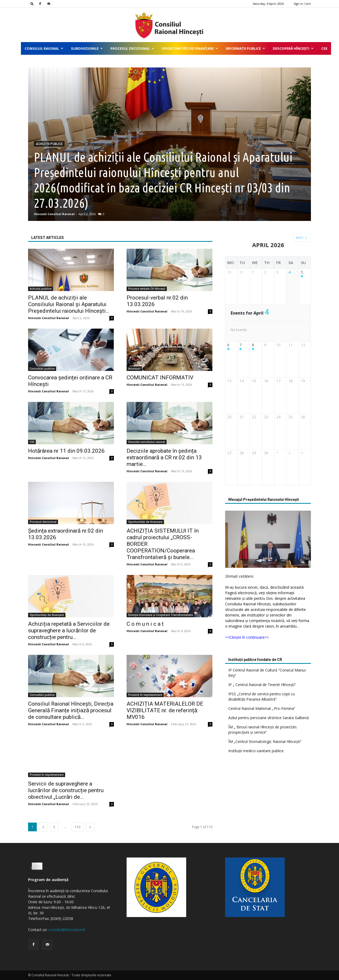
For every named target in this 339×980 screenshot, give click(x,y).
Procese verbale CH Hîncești (147, 289)
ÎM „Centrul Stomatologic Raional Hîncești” (265, 741)
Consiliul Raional (44, 48)
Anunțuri (134, 369)
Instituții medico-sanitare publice (256, 751)
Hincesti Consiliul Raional (54, 214)
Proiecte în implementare (145, 695)
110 (77, 827)
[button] (32, 4)
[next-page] (90, 827)
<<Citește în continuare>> (247, 637)
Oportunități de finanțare (190, 48)
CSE (324, 48)
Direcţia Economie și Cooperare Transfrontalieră (160, 615)
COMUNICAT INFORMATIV (160, 378)
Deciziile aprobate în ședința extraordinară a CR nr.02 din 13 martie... (164, 457)
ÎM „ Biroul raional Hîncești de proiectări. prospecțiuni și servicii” (263, 730)
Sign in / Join (302, 4)
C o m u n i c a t (145, 624)
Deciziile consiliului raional (147, 442)
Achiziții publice (49, 144)
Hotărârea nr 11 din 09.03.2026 (66, 451)
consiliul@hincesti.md (67, 930)
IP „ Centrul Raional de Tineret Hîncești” (262, 685)
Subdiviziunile (87, 48)
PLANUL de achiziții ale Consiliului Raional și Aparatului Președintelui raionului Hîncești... (69, 304)
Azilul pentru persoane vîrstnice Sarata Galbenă (269, 718)
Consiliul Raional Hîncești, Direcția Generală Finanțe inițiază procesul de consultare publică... (71, 710)
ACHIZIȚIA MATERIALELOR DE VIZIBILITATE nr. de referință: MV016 (165, 710)
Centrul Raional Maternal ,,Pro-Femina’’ (262, 708)
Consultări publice (42, 369)
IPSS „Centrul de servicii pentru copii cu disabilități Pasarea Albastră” (262, 697)
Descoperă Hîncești (293, 48)
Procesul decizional (132, 48)
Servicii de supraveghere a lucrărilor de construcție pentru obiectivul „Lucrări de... (66, 790)
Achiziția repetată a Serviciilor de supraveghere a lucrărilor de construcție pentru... (69, 630)
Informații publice (245, 48)
